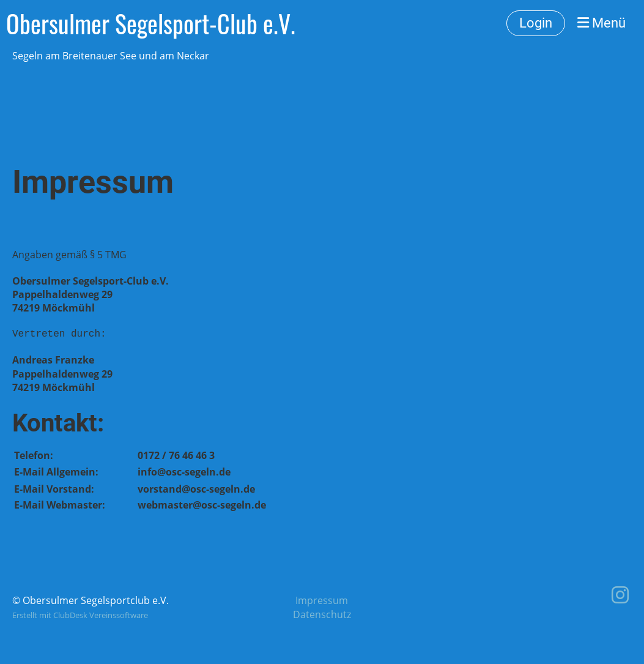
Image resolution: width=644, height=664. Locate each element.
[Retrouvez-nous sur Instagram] (620, 595)
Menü (601, 23)
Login (536, 23)
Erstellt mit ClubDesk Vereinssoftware (80, 615)
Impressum (322, 600)
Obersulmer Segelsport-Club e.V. (151, 23)
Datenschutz (322, 614)
